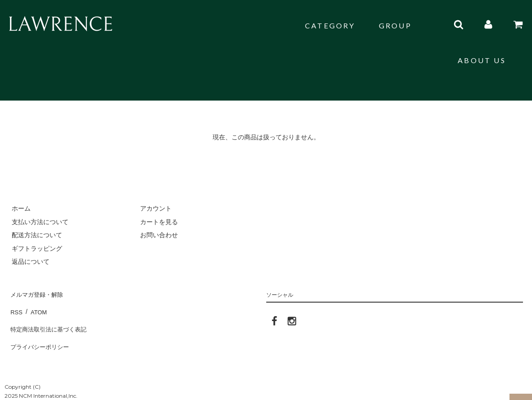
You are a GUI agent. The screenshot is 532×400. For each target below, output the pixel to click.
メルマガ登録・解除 (37, 293)
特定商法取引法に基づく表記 (50, 319)
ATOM (36, 306)
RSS (16, 306)
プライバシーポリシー (41, 332)
